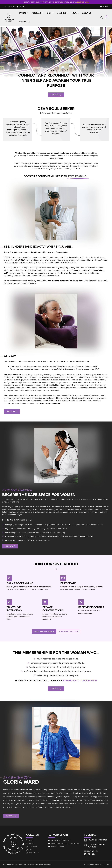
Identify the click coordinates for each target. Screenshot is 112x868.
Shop (50, 13)
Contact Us (25, 22)
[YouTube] (23, 7)
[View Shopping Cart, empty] (107, 17)
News (75, 13)
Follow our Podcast (97, 840)
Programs (37, 13)
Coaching (63, 13)
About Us (87, 13)
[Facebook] (17, 7)
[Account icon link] (104, 7)
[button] (9, 7)
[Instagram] (20, 7)
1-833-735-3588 (83, 2)
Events (24, 13)
